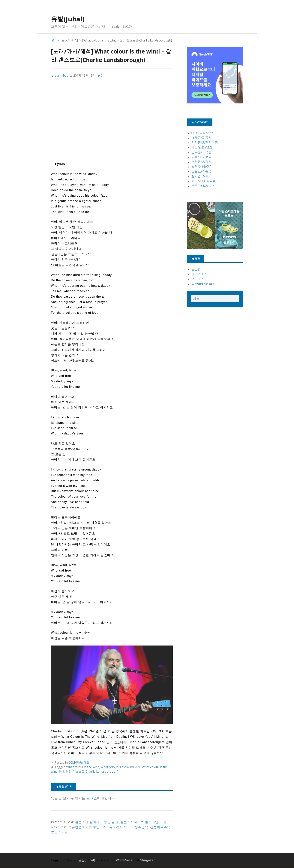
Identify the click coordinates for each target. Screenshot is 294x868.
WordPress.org (203, 284)
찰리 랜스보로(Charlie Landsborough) (92, 771)
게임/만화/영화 (202, 147)
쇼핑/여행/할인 (202, 167)
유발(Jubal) (68, 19)
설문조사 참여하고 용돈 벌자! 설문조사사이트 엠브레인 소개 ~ (122, 822)
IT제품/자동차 (201, 138)
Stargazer (147, 860)
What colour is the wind (83, 767)
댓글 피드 (198, 279)
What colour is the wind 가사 (121, 767)
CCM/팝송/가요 (79, 762)
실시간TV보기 (201, 176)
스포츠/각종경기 (203, 171)
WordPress (124, 860)
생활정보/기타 (201, 162)
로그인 (92, 798)
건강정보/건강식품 (205, 143)
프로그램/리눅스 (203, 186)
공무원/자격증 (201, 152)
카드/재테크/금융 (203, 181)
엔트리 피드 (200, 274)
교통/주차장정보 (203, 157)
